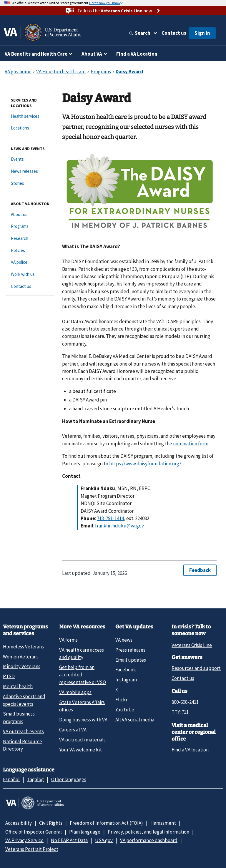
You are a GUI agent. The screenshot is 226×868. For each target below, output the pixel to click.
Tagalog (35, 779)
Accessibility (19, 823)
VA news (124, 640)
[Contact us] (30, 287)
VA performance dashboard (149, 840)
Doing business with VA (83, 720)
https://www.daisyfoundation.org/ (145, 464)
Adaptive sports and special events (24, 700)
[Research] (30, 239)
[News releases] (30, 171)
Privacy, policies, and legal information (148, 832)
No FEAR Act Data (69, 840)
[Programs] (30, 226)
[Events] (30, 159)
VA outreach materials (82, 740)
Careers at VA (73, 730)
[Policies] (30, 251)
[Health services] (30, 116)
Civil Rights (51, 823)
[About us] (30, 215)
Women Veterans (21, 657)
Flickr (121, 700)
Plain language (85, 832)
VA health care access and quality (82, 654)
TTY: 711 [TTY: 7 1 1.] (180, 712)
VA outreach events (23, 731)
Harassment (163, 823)
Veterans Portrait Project (32, 849)
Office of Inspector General (34, 832)
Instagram (126, 680)
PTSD (9, 676)
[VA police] (30, 262)
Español (11, 779)
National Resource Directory (23, 745)
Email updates (131, 660)
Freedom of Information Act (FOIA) (106, 823)
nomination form (191, 444)
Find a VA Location (137, 54)
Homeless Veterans (23, 647)
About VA (92, 54)
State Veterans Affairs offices (82, 706)
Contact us (174, 33)
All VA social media (135, 720)
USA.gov (104, 840)
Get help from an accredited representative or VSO (83, 675)
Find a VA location (190, 750)
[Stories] (30, 184)
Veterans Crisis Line (192, 645)
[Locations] (30, 128)
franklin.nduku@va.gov (119, 526)
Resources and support (196, 668)
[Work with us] (30, 274)
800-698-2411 (185, 702)
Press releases (130, 650)
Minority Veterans (22, 666)
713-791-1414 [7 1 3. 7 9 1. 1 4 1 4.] (110, 518)
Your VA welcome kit (80, 750)
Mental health (18, 686)
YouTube (125, 710)
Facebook (126, 670)
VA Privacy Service (24, 840)
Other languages (69, 779)
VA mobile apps (75, 692)
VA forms (68, 640)
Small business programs (19, 717)
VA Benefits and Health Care (36, 54)
